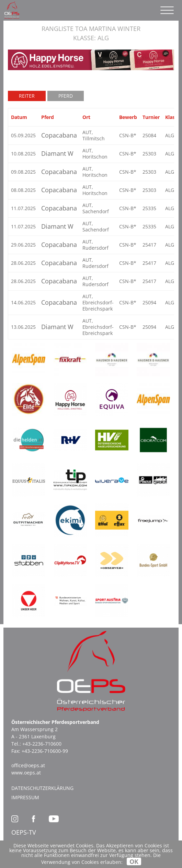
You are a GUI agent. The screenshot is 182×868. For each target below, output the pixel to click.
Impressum (25, 797)
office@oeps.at (28, 765)
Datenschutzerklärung (42, 788)
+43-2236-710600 (42, 744)
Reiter (27, 96)
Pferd (66, 96)
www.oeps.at (26, 773)
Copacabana (59, 135)
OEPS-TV (24, 832)
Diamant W (57, 153)
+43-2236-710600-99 (45, 751)
